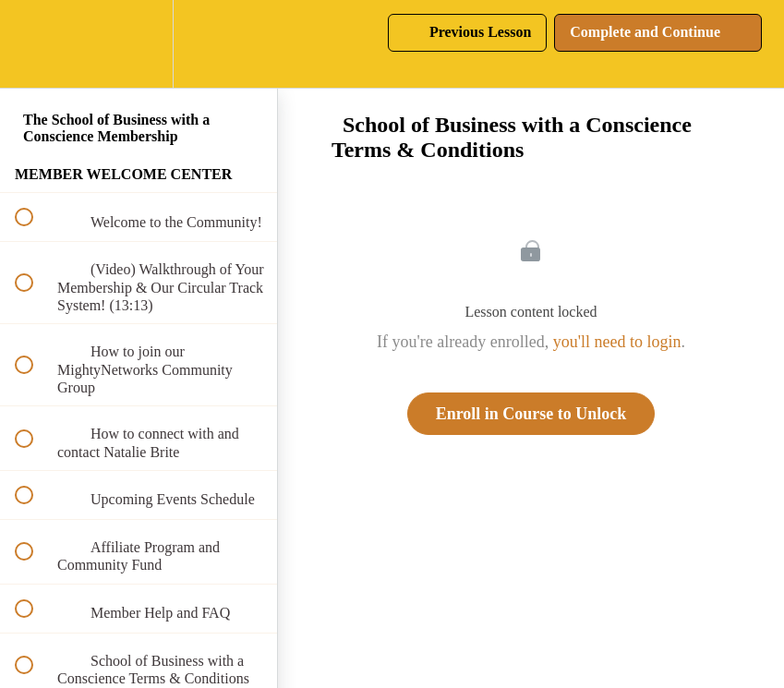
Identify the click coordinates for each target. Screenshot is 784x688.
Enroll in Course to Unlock (531, 414)
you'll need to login (617, 342)
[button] (34, 44)
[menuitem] (139, 44)
